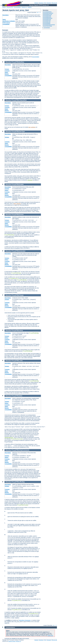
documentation (36, 57)
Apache (4, 7)
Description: (6, 15)
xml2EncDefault (9, 438)
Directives (41, 3)
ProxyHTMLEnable (47, 16)
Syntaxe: (7, 69)
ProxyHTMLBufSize (47, 12)
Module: (7, 74)
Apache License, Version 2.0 (15, 641)
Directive (8, 62)
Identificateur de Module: (9, 21)
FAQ (45, 3)
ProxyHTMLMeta (47, 23)
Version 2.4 (24, 7)
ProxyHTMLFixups (47, 19)
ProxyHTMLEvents (47, 17)
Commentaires (47, 28)
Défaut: (7, 190)
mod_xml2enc (32, 127)
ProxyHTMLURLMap (47, 26)
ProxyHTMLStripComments (49, 25)
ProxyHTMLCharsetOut (48, 13)
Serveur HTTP (10, 7)
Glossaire (49, 3)
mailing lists (50, 636)
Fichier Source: (6, 23)
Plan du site (54, 3)
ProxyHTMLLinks (47, 22)
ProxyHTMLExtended (48, 18)
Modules (36, 3)
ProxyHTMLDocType (47, 14)
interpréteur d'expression (25, 620)
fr (40, 12)
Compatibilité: (6, 24)
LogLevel (30, 180)
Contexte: (7, 71)
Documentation (17, 7)
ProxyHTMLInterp (47, 21)
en (38, 12)
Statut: (4, 19)
